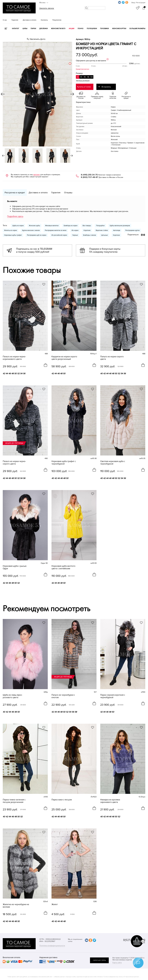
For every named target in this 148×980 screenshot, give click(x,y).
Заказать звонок (47, 8)
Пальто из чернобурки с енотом (63, 696)
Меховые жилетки (52, 226)
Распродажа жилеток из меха (56, 230)
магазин (37, 175)
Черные (75, 235)
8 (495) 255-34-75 (89, 175)
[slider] (70, 64)
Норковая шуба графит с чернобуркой (64, 463)
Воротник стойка (102, 230)
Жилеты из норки (10, 230)
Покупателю (57, 20)
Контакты (44, 20)
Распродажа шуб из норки (37, 235)
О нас (5, 20)
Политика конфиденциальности (52, 946)
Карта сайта (117, 963)
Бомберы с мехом (89, 235)
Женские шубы (34, 226)
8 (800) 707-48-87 (90, 177)
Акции (71, 29)
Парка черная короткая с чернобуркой (113, 696)
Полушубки (92, 29)
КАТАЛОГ (16, 29)
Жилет (55, 904)
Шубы (25, 29)
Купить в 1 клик (84, 87)
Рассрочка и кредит (15, 193)
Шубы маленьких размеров (120, 226)
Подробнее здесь (15, 216)
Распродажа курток (132, 230)
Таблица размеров (83, 81)
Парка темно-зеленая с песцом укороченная (14, 801)
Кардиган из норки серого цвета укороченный (64, 358)
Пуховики (104, 29)
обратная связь (99, 960)
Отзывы (68, 193)
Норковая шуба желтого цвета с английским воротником (63, 567)
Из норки (75, 230)
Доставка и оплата (29, 20)
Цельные (104, 235)
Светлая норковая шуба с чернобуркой (113, 463)
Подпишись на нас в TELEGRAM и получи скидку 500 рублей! (34, 250)
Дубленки (43, 29)
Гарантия (15, 20)
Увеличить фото (37, 39)
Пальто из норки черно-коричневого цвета (14, 358)
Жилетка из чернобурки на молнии (16, 906)
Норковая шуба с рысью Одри (15, 567)
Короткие (87, 230)
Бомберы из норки (71, 226)
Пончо (80, 29)
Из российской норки (59, 235)
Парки (33, 29)
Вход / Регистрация (138, 3)
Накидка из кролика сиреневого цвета (110, 801)
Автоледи (117, 230)
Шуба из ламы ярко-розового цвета (13, 696)
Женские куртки (119, 29)
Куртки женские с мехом (31, 230)
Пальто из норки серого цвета (112, 358)
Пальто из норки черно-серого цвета (14, 463)
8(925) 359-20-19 (134, 940)
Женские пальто (58, 29)
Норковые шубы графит (13, 235)
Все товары (87, 226)
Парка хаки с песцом (62, 800)
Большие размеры (137, 29)
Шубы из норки (18, 226)
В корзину (106, 87)
